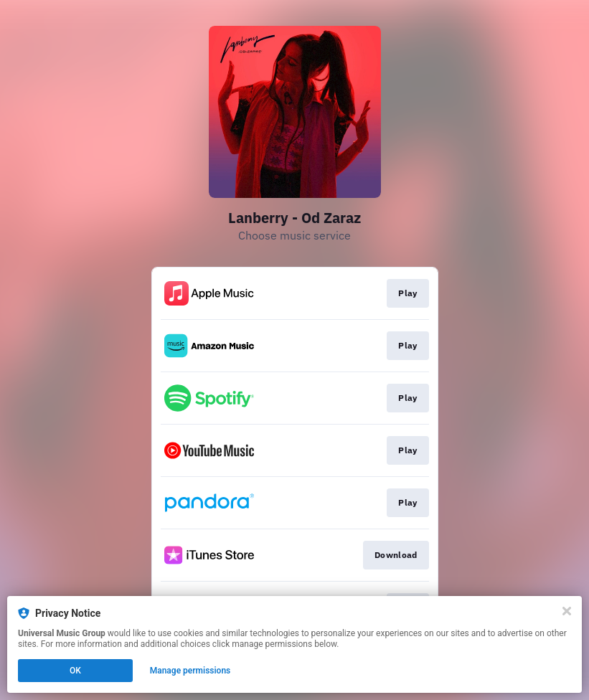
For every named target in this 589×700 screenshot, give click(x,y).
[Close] (567, 611)
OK (75, 671)
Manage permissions (190, 671)
